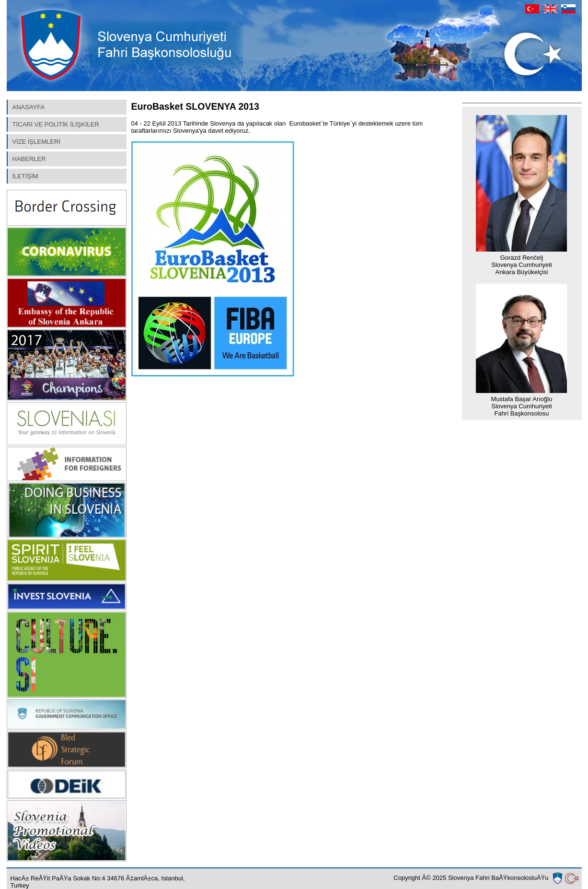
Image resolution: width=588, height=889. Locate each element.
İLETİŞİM (25, 176)
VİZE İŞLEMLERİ (36, 142)
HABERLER (29, 159)
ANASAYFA (29, 107)
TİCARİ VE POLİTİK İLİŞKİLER (56, 124)
